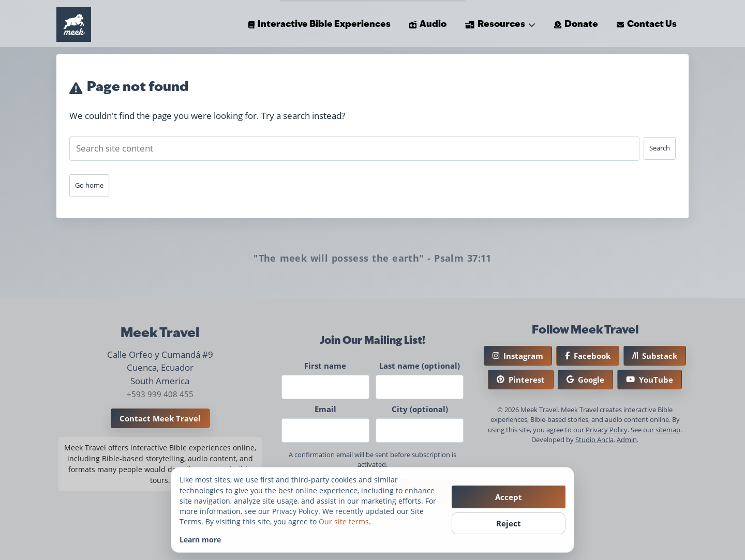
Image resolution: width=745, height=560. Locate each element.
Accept (509, 497)
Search (660, 148)
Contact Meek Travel (160, 418)
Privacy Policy (607, 430)
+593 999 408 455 (160, 394)
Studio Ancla (594, 440)
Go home (89, 185)
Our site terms (344, 521)
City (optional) (420, 409)
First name (325, 366)
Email (325, 409)
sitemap (668, 430)
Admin (627, 440)
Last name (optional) (420, 366)
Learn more (200, 540)
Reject (509, 523)
